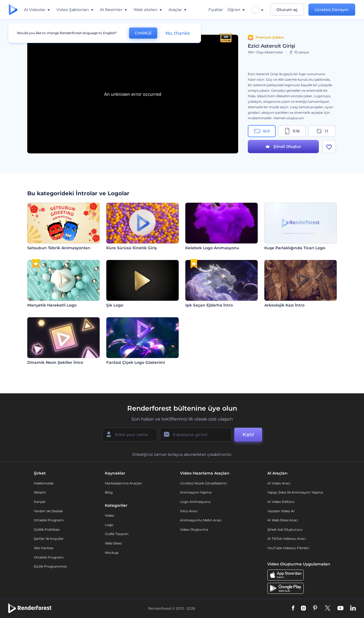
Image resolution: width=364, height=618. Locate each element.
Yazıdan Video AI (281, 511)
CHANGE (143, 33)
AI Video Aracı (279, 483)
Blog (109, 492)
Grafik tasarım (117, 534)
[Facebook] (293, 608)
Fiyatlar (216, 10)
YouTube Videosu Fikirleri (288, 548)
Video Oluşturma (194, 529)
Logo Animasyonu (195, 502)
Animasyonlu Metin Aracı (201, 520)
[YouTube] (340, 608)
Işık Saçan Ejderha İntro (209, 305)
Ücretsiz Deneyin (332, 10)
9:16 (292, 131)
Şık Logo (115, 305)
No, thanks (178, 33)
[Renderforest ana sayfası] (13, 10)
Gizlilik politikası (47, 529)
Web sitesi (113, 543)
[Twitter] (328, 608)
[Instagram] (303, 608)
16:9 (262, 131)
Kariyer (40, 502)
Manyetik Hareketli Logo (52, 305)
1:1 (322, 131)
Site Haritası (44, 548)
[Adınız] (130, 435)
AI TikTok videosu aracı (286, 539)
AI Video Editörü (281, 502)
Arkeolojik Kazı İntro (284, 305)
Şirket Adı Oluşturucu (285, 529)
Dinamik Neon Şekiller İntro (55, 362)
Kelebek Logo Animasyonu (212, 248)
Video (110, 515)
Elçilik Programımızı (50, 566)
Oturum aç (287, 10)
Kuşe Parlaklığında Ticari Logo (295, 248)
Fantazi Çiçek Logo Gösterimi (136, 362)
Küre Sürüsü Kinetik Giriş (131, 248)
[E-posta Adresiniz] (196, 435)
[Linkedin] (353, 608)
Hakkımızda (44, 483)
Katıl (248, 435)
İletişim (40, 492)
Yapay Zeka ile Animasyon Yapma (295, 492)
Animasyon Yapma (196, 492)
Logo (109, 525)
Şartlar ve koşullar (49, 539)
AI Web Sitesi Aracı (283, 520)
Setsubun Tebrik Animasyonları (59, 248)
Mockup (112, 553)
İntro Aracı (189, 511)
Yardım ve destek (48, 511)
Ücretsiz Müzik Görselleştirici (203, 483)
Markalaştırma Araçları (123, 483)
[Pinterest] (315, 608)
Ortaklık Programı (49, 520)
